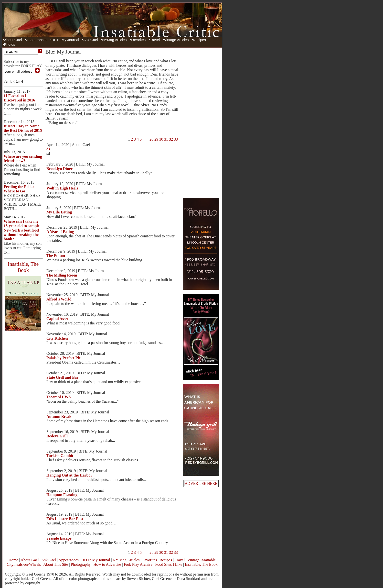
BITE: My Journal (65, 40)
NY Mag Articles (126, 560)
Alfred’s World (59, 299)
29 (156, 139)
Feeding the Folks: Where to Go (19, 189)
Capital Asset (57, 319)
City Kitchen (57, 338)
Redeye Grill (57, 436)
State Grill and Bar (62, 377)
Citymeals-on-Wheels (24, 564)
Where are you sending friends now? (23, 159)
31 (166, 139)
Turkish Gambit (60, 456)
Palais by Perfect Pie (64, 358)
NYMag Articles (114, 40)
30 (161, 139)
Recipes (199, 40)
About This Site (56, 564)
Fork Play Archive (138, 564)
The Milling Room (62, 275)
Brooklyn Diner (59, 169)
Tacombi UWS (59, 397)
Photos (10, 44)
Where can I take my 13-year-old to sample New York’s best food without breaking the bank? (22, 230)
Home (13, 560)
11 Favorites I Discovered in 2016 (19, 98)
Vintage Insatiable (202, 560)
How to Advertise (107, 564)
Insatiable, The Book (201, 564)
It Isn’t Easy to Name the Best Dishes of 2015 (23, 128)
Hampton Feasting (62, 495)
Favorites (138, 40)
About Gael (13, 40)
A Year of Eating (60, 232)
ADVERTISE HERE (201, 483)
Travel (155, 40)
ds (48, 149)
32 (171, 139)
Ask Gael (90, 40)
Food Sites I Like (169, 564)
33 (176, 139)
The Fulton (56, 256)
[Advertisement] (201, 122)
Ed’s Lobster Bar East (65, 519)
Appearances (37, 40)
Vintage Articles (176, 40)
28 (151, 139)
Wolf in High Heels (62, 188)
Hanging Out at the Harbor (69, 475)
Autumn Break (59, 416)
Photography (81, 564)
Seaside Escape (59, 538)
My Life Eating (59, 212)
